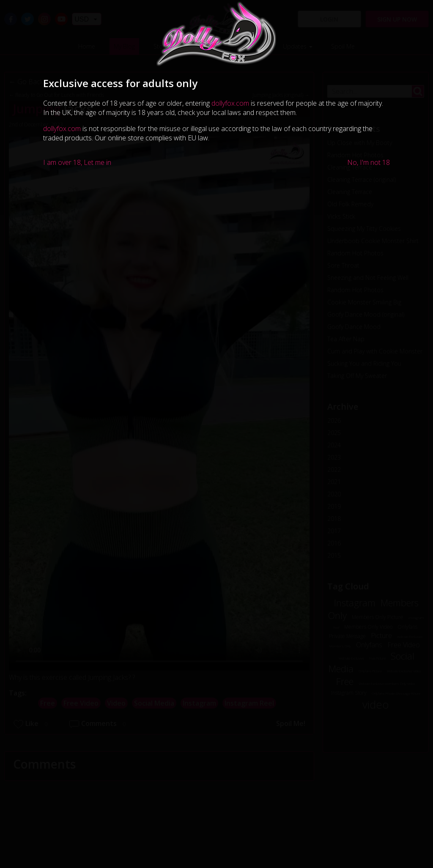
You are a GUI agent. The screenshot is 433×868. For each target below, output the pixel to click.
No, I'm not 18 (369, 162)
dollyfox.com (230, 103)
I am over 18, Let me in (77, 162)
